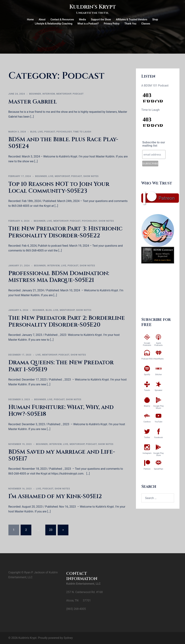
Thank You (130, 24)
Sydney (68, 638)
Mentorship (64, 94)
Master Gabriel (33, 102)
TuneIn (147, 390)
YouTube (159, 422)
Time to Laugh (82, 132)
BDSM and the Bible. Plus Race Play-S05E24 (63, 143)
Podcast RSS (147, 359)
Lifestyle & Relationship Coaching (54, 24)
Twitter (147, 437)
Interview (49, 94)
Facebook (158, 437)
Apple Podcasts (158, 344)
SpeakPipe (158, 469)
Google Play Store (158, 454)
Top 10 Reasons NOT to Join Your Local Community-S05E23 (59, 188)
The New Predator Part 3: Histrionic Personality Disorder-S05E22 (65, 232)
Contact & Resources (62, 19)
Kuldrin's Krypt (93, 7)
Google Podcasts (147, 344)
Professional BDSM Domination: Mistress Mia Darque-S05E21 (59, 277)
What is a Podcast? (88, 24)
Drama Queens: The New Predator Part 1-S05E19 (61, 366)
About (42, 19)
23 (51, 530)
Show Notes (91, 176)
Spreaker (158, 390)
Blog (33, 132)
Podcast (78, 94)
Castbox (147, 422)
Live (40, 132)
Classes (146, 24)
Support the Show (101, 19)
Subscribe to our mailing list (154, 144)
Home (30, 19)
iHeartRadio (158, 359)
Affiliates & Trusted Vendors (132, 19)
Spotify (147, 375)
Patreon (167, 198)
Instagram (147, 453)
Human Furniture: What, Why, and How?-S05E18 (61, 411)
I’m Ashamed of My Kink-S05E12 (55, 496)
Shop (155, 19)
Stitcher (158, 375)
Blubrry (147, 406)
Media (82, 19)
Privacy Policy (112, 24)
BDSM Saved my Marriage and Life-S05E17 (62, 455)
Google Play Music (158, 407)
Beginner (35, 94)
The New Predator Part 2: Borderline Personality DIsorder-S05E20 (67, 321)
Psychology (64, 132)
